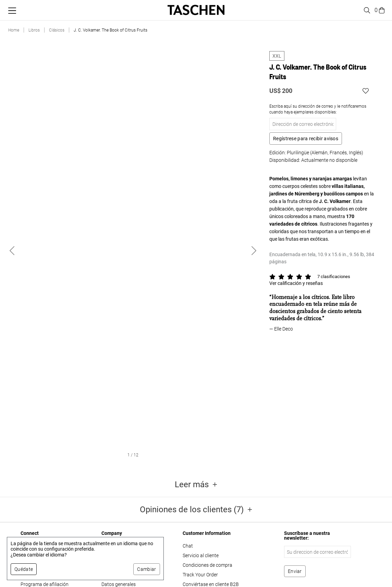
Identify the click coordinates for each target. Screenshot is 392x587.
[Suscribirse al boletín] (295, 571)
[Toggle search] (366, 10)
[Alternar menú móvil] (12, 11)
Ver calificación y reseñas (296, 283)
